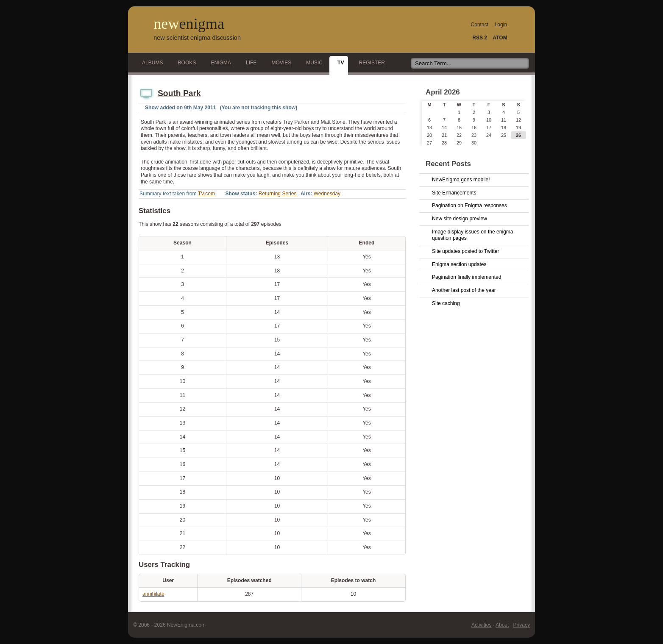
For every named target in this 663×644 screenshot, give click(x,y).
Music (312, 63)
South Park (179, 93)
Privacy (521, 625)
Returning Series (278, 194)
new (189, 24)
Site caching (446, 303)
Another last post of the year (464, 290)
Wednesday (327, 194)
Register (369, 63)
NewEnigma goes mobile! (461, 180)
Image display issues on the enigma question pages (473, 235)
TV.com (206, 194)
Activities (482, 625)
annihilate (153, 594)
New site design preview (460, 219)
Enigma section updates (459, 264)
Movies (279, 63)
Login (501, 25)
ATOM (500, 38)
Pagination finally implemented (467, 277)
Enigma (219, 63)
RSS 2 (480, 38)
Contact (480, 25)
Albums (150, 63)
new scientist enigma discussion (197, 38)
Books (185, 63)
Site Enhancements (454, 193)
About (502, 625)
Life (249, 63)
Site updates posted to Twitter (466, 251)
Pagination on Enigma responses (469, 205)
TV (338, 63)
